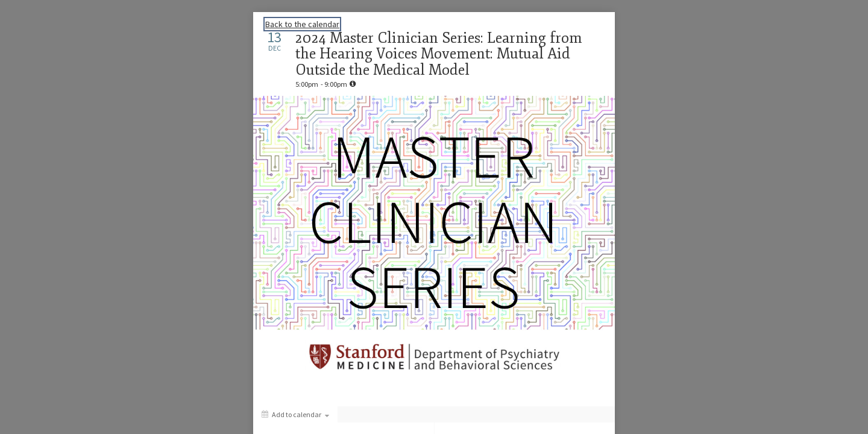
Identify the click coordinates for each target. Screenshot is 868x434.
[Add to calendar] (295, 414)
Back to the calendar (302, 24)
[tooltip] (353, 84)
